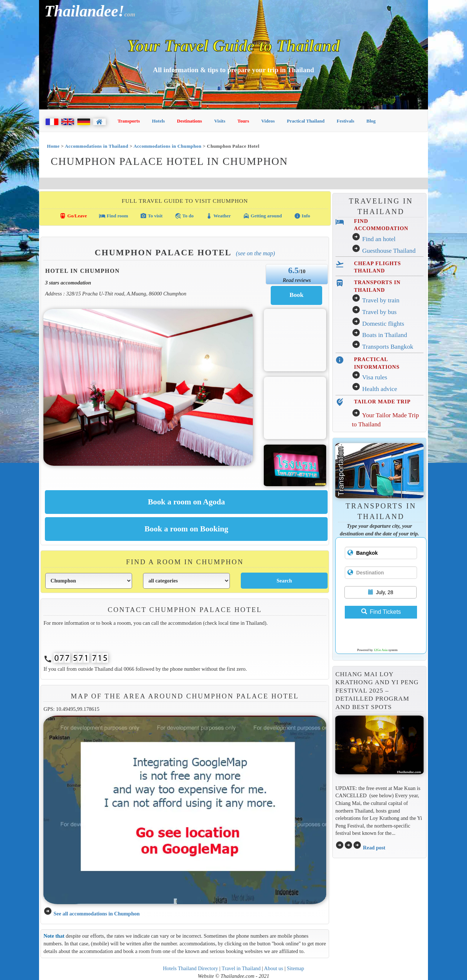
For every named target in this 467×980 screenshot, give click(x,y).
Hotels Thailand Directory (190, 968)
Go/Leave (73, 216)
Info (302, 216)
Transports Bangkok (387, 347)
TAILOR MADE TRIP (382, 402)
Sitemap (295, 968)
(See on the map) (255, 253)
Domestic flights (383, 324)
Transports (129, 121)
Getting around (263, 216)
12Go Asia (381, 650)
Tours (243, 121)
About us (274, 968)
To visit (151, 216)
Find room (113, 216)
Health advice (380, 389)
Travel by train (381, 300)
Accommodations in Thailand (97, 146)
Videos (268, 121)
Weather (218, 216)
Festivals (346, 121)
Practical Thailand (306, 121)
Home (53, 146)
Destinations (190, 121)
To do (184, 216)
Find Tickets (381, 612)
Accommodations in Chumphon (167, 146)
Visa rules (375, 377)
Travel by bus (379, 312)
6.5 (294, 270)
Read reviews (297, 280)
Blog (371, 121)
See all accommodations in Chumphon (97, 914)
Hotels (159, 121)
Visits (220, 121)
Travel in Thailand (241, 968)
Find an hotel (379, 239)
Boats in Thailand (385, 335)
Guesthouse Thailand (389, 251)
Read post (374, 848)
